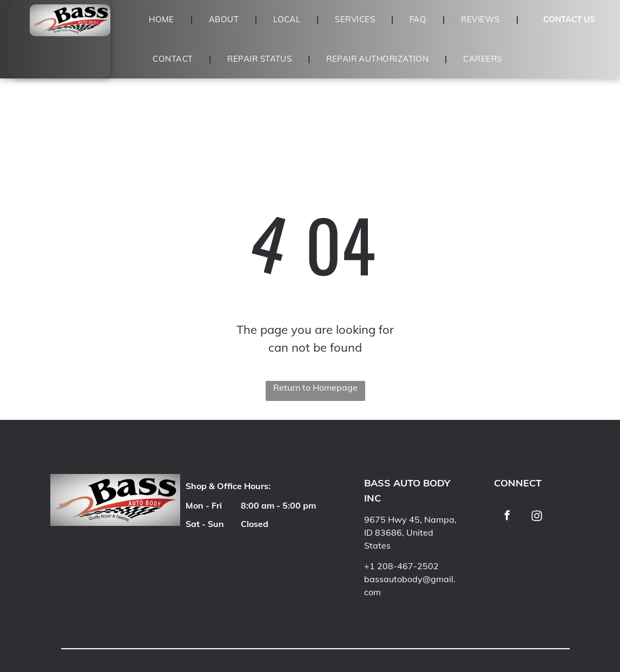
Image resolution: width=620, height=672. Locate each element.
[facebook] (507, 517)
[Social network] (537, 517)
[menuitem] (163, 20)
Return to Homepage (315, 387)
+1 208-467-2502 (401, 566)
